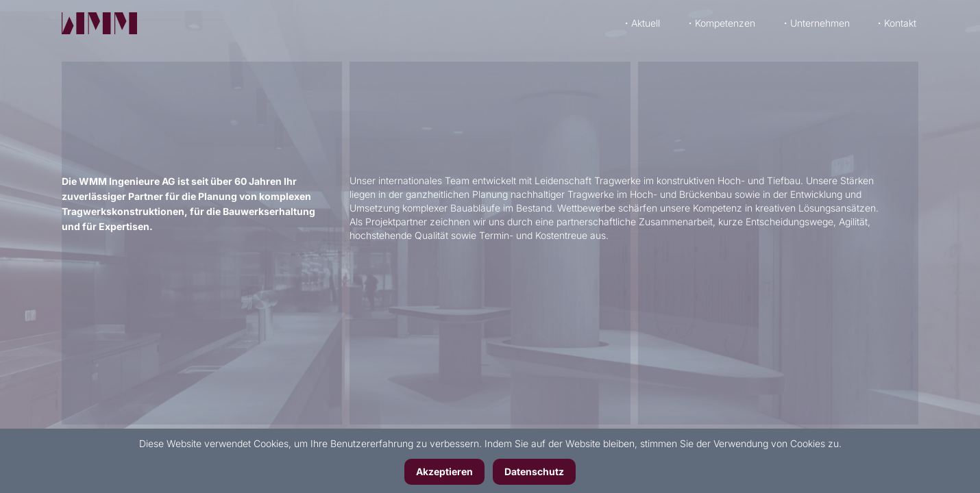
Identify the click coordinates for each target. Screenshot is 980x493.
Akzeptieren (444, 471)
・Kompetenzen (720, 19)
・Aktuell (641, 19)
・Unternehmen (815, 19)
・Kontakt (895, 19)
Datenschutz (534, 471)
